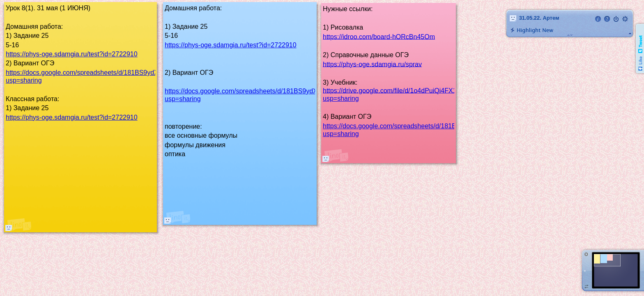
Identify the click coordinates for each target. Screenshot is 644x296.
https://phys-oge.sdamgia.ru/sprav (372, 64)
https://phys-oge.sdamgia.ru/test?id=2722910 (72, 54)
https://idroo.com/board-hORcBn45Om (379, 36)
